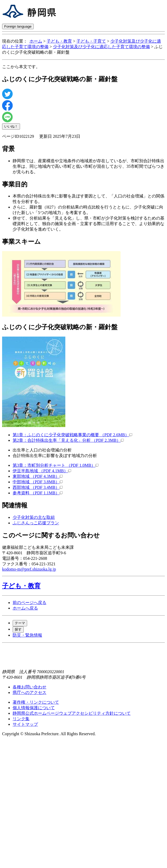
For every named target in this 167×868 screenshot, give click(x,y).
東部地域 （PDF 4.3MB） (38, 476)
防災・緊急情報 (27, 635)
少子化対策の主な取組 (34, 517)
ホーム (36, 41)
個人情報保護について (34, 708)
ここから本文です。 (21, 67)
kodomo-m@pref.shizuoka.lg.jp (29, 569)
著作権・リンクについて (36, 702)
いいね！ (11, 126)
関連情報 (15, 505)
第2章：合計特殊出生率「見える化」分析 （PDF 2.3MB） (68, 440)
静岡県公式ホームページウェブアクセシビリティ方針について (72, 713)
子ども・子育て (91, 41)
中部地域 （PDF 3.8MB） (38, 482)
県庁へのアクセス (30, 692)
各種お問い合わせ (30, 687)
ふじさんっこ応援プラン (36, 523)
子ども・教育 (59, 41)
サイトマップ (25, 724)
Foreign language (18, 26)
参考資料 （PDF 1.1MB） (38, 493)
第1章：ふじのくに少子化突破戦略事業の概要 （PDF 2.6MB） (72, 435)
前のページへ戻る (30, 603)
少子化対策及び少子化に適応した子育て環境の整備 (101, 47)
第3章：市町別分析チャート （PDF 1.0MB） (56, 465)
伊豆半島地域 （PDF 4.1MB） (42, 471)
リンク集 (21, 719)
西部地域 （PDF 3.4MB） (38, 487)
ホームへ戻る (25, 608)
